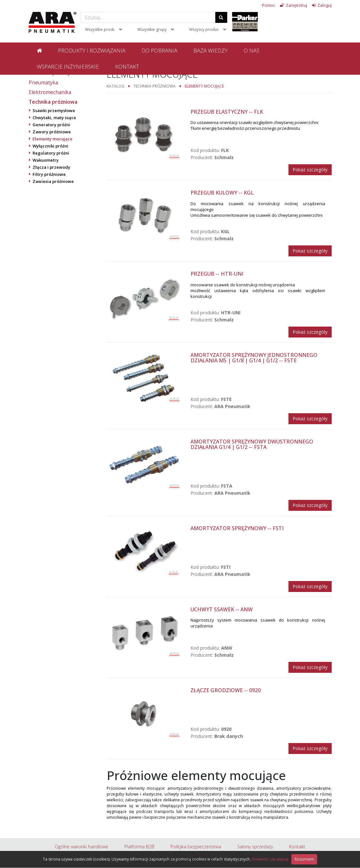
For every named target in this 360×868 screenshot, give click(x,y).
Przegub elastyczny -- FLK (227, 112)
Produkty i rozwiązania (92, 50)
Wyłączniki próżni (50, 146)
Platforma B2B (139, 847)
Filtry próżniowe (49, 174)
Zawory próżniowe (52, 132)
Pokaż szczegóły (310, 170)
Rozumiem (304, 859)
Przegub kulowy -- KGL (222, 193)
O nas (252, 50)
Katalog (116, 86)
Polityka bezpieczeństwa (196, 847)
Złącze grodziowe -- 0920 (226, 690)
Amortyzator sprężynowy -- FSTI (237, 528)
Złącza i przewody (51, 167)
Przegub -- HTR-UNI (217, 274)
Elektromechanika (50, 92)
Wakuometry (46, 160)
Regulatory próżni (51, 153)
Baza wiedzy (210, 50)
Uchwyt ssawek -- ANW (222, 609)
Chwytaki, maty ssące (54, 118)
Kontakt (127, 67)
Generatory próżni (51, 125)
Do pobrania (159, 50)
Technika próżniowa (53, 102)
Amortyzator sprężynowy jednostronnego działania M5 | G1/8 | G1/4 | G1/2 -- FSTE (254, 358)
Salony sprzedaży (255, 847)
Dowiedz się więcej (270, 859)
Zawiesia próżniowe (53, 181)
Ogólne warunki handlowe (82, 847)
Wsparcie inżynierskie (68, 67)
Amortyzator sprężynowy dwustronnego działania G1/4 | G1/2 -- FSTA (252, 444)
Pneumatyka (43, 82)
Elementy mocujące (53, 139)
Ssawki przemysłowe (54, 110)
